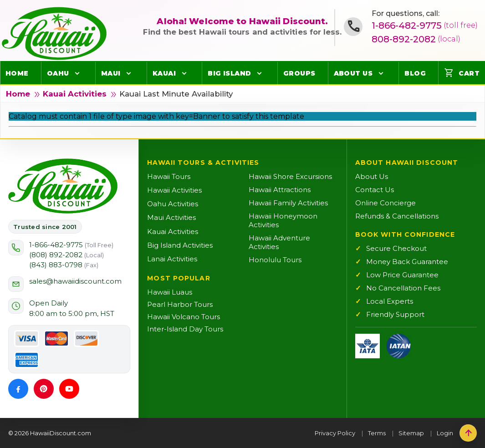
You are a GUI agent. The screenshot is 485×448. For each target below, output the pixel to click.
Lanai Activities (172, 259)
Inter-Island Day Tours (185, 329)
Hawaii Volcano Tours (184, 317)
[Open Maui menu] (129, 73)
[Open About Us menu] (381, 73)
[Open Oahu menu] (77, 73)
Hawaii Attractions (280, 190)
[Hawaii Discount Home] (63, 186)
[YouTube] (69, 389)
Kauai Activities (75, 94)
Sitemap (411, 433)
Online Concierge (385, 203)
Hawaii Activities (174, 190)
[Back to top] (468, 433)
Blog (415, 73)
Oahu (58, 73)
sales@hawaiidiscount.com (75, 281)
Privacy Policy (335, 433)
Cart (462, 73)
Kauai (164, 73)
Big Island (230, 73)
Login (445, 433)
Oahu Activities (173, 204)
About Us (353, 73)
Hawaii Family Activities (288, 203)
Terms (377, 433)
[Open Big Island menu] (260, 73)
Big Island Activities (180, 245)
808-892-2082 (416, 39)
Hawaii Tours (169, 176)
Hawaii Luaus (170, 292)
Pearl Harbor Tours (180, 304)
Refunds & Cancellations (397, 216)
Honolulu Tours (275, 260)
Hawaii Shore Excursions (290, 176)
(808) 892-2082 (66, 255)
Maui (111, 73)
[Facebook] (18, 389)
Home (17, 73)
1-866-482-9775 (425, 25)
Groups (299, 73)
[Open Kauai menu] (184, 73)
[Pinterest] (44, 389)
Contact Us (375, 190)
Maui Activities (171, 217)
